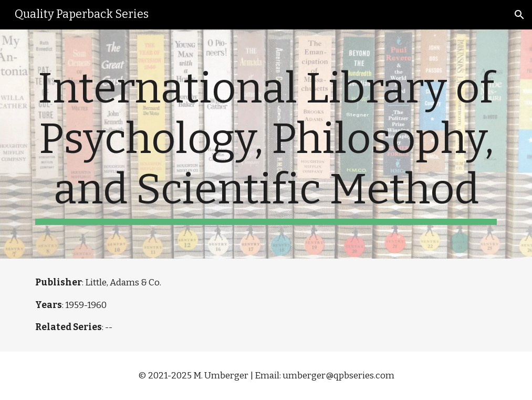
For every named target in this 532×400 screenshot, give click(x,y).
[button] (519, 15)
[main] (266, 144)
